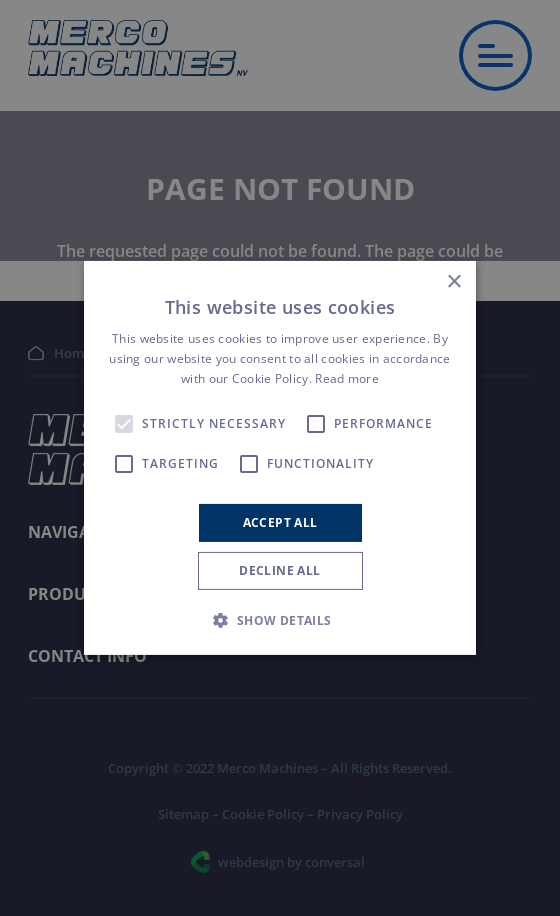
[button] (279, 620)
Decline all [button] (279, 570)
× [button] (453, 282)
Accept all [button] (280, 522)
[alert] (280, 458)
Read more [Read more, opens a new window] (347, 378)
